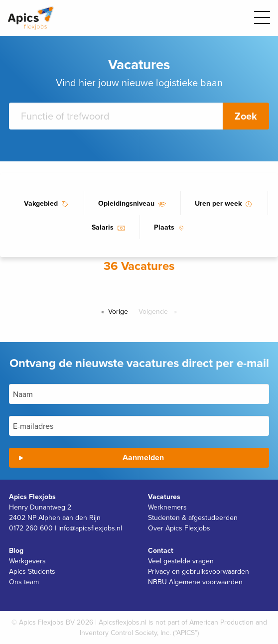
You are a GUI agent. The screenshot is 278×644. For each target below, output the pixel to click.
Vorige (121, 311)
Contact (161, 550)
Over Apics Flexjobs (179, 528)
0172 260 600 (31, 528)
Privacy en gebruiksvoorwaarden (199, 571)
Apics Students (32, 571)
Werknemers (167, 507)
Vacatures (164, 497)
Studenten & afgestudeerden (193, 517)
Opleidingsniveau (126, 203)
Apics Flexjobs (32, 497)
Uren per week (218, 203)
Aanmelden (143, 457)
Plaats (164, 227)
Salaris (103, 227)
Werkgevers (27, 561)
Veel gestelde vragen (181, 561)
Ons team (24, 582)
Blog (16, 550)
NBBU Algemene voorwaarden (195, 582)
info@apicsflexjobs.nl (90, 528)
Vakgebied (41, 203)
